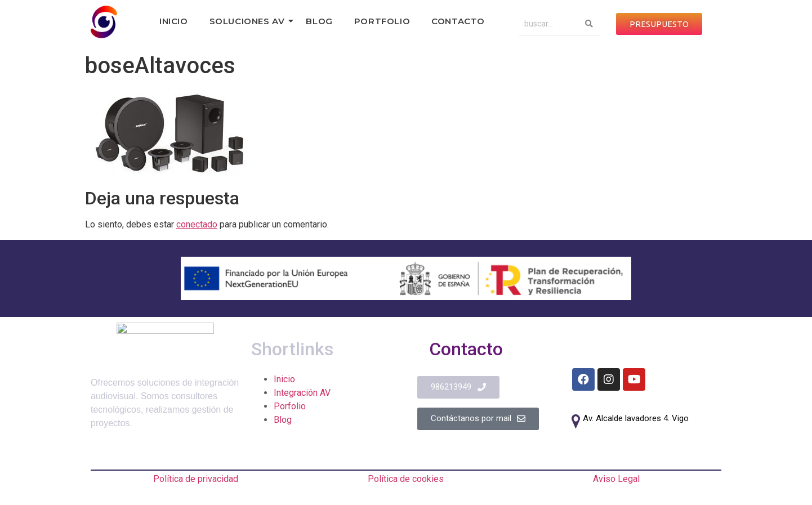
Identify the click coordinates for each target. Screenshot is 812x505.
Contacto (458, 21)
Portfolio (382, 21)
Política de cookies (406, 479)
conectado (197, 224)
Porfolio (290, 406)
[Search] (548, 24)
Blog (319, 21)
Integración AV (302, 393)
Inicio (174, 21)
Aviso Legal (616, 479)
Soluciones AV (250, 21)
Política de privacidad (196, 479)
